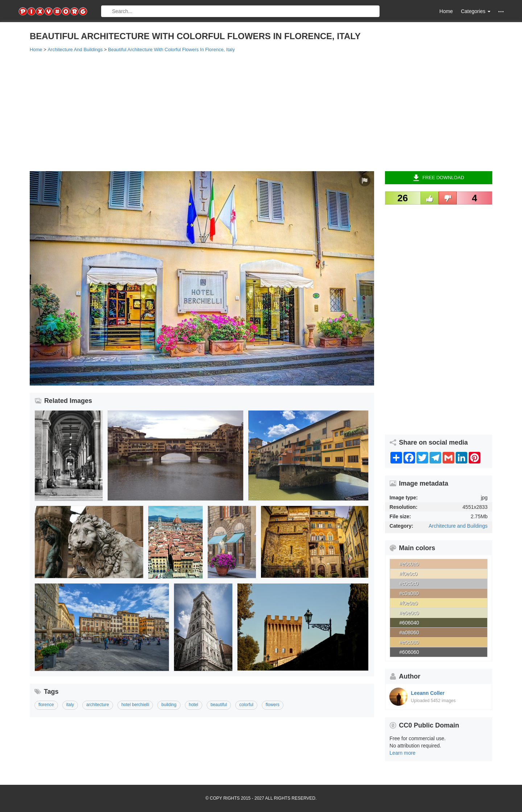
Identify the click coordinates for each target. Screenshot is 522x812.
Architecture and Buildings (458, 526)
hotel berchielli (135, 705)
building (169, 705)
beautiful (219, 705)
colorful (246, 705)
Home (446, 11)
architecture (98, 705)
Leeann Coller (428, 693)
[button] (501, 11)
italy (70, 705)
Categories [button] (476, 11)
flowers (273, 705)
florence (46, 705)
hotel (194, 705)
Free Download (438, 178)
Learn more (403, 753)
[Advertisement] (247, 111)
